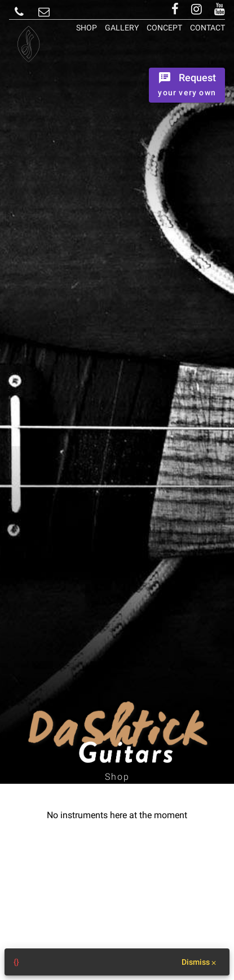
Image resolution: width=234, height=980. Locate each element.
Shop (87, 28)
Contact (207, 28)
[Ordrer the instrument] (187, 85)
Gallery (122, 28)
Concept (164, 28)
